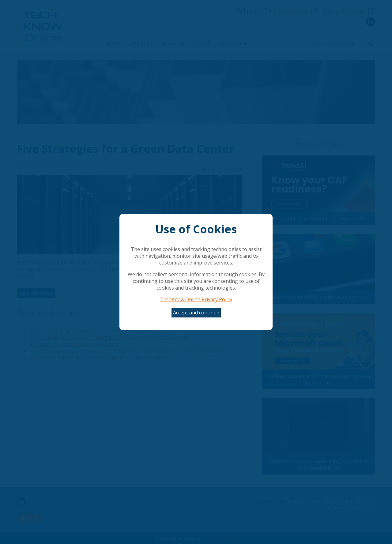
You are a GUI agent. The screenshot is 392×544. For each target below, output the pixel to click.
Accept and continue (196, 313)
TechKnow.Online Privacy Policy (196, 299)
